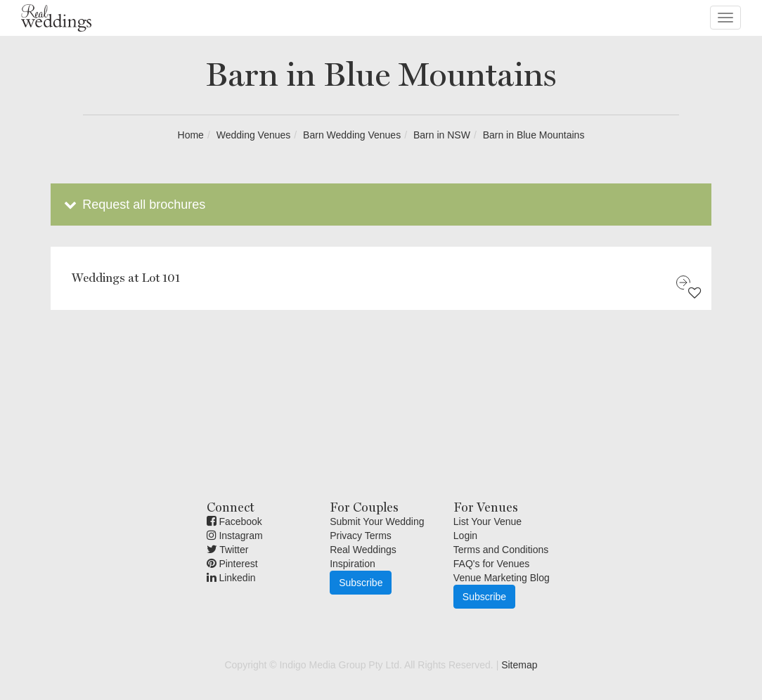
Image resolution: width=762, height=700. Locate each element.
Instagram (235, 536)
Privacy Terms (361, 536)
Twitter (228, 550)
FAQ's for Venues (492, 564)
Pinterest (232, 564)
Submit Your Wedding (377, 521)
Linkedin (231, 578)
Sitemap (519, 665)
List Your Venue (487, 521)
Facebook (234, 521)
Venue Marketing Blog (502, 578)
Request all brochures (133, 205)
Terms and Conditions (501, 550)
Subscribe (361, 583)
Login (465, 536)
